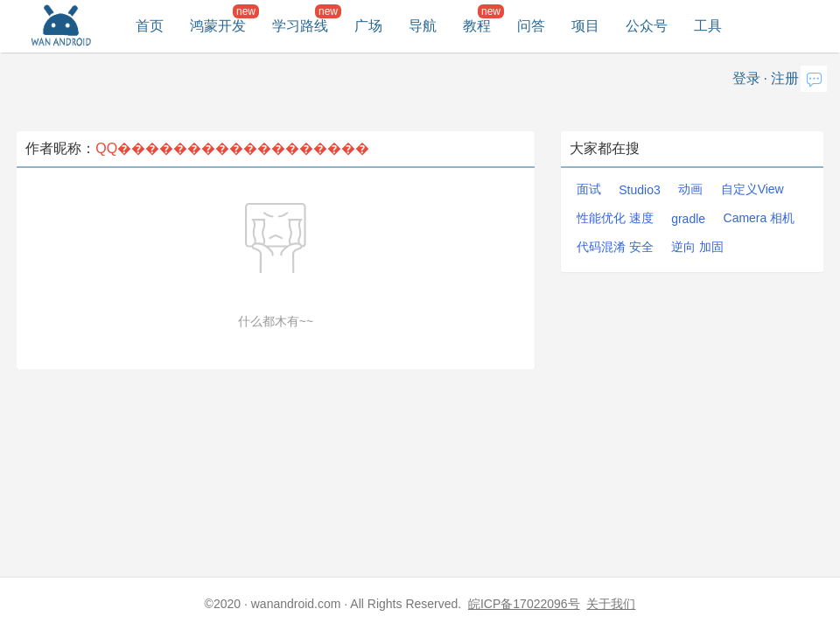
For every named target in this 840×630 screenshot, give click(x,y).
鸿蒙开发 (218, 26)
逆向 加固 (697, 247)
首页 (150, 26)
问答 (531, 26)
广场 (368, 26)
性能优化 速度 (615, 218)
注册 (785, 78)
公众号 (647, 26)
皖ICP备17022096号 (524, 604)
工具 (708, 26)
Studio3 (639, 190)
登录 (746, 78)
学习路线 (300, 26)
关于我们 (611, 604)
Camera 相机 (759, 218)
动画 (690, 189)
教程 (477, 26)
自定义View (752, 189)
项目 (585, 26)
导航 (423, 26)
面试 (589, 189)
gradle (688, 219)
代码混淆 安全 (615, 247)
